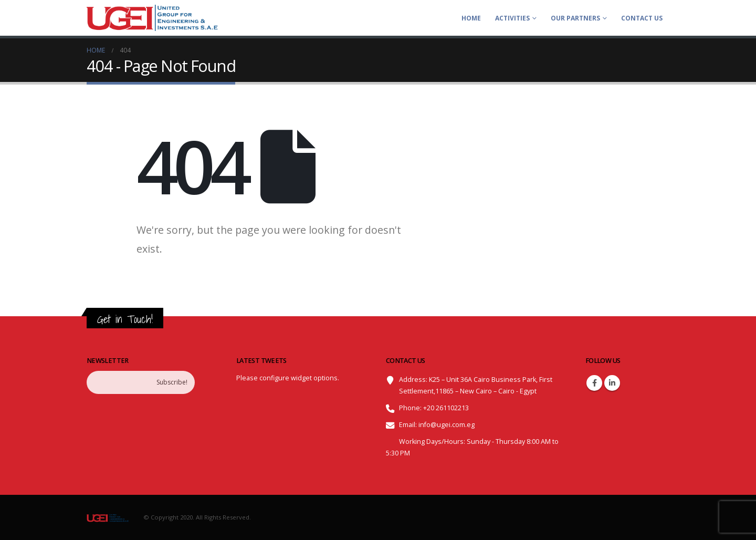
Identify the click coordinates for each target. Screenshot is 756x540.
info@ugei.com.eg (447, 425)
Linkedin (612, 383)
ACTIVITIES (512, 18)
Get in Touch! (125, 319)
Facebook (594, 383)
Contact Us (642, 18)
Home (471, 18)
